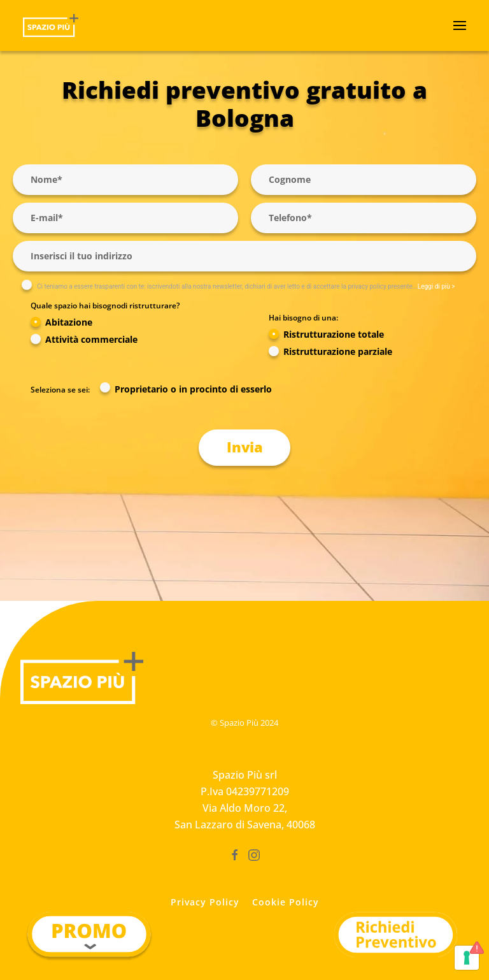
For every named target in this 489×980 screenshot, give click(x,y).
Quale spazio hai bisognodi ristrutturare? (105, 306)
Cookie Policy (286, 902)
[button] (460, 25)
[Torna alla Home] (51, 25)
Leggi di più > (436, 286)
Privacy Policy (205, 902)
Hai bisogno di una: (303, 318)
